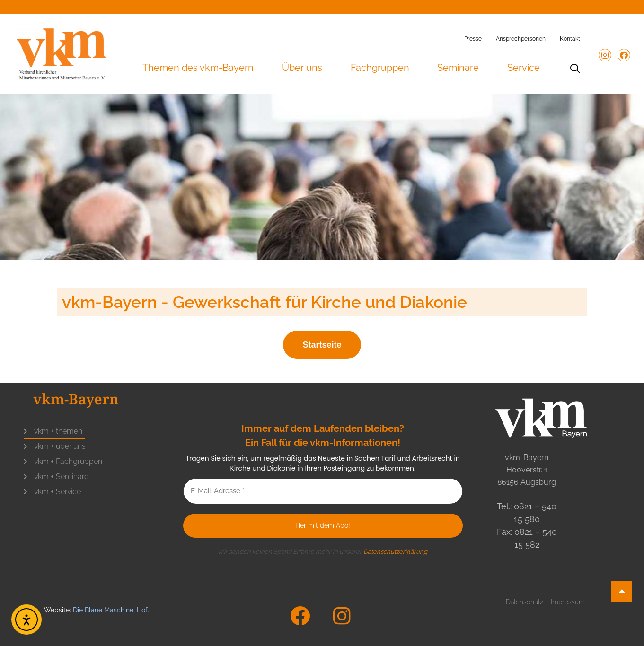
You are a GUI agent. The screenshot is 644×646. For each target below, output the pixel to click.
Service (523, 68)
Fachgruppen (379, 68)
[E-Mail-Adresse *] (323, 491)
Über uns (302, 68)
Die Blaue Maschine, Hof (110, 610)
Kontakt (570, 39)
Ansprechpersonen (521, 39)
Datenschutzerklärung (395, 552)
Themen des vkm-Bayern (198, 68)
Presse (473, 39)
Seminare (458, 68)
